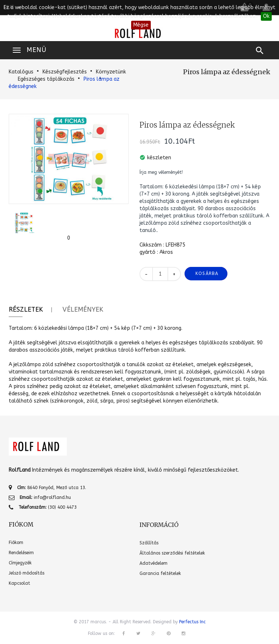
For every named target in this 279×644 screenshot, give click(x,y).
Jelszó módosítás (27, 573)
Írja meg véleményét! (161, 172)
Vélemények (83, 309)
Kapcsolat (19, 583)
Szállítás (149, 543)
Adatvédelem (153, 563)
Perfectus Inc (192, 622)
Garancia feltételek (160, 573)
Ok (266, 16)
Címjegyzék (20, 563)
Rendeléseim (21, 553)
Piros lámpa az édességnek (227, 72)
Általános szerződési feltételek (172, 553)
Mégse (141, 25)
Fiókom (16, 543)
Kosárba (207, 273)
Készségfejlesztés (65, 72)
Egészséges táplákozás (46, 79)
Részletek (26, 309)
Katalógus (21, 72)
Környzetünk (111, 72)
